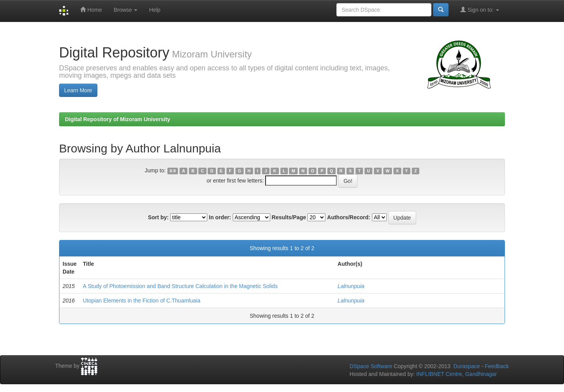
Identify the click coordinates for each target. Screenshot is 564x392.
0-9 (173, 171)
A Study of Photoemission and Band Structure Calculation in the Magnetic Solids (180, 286)
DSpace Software (371, 366)
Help (155, 10)
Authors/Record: (348, 217)
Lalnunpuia (351, 286)
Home (91, 10)
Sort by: (158, 217)
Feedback (497, 366)
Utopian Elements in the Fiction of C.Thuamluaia (142, 301)
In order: (220, 217)
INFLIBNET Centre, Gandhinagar (456, 374)
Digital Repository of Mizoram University (118, 119)
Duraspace (467, 366)
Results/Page (289, 217)
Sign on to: (480, 10)
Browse (126, 10)
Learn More (78, 90)
